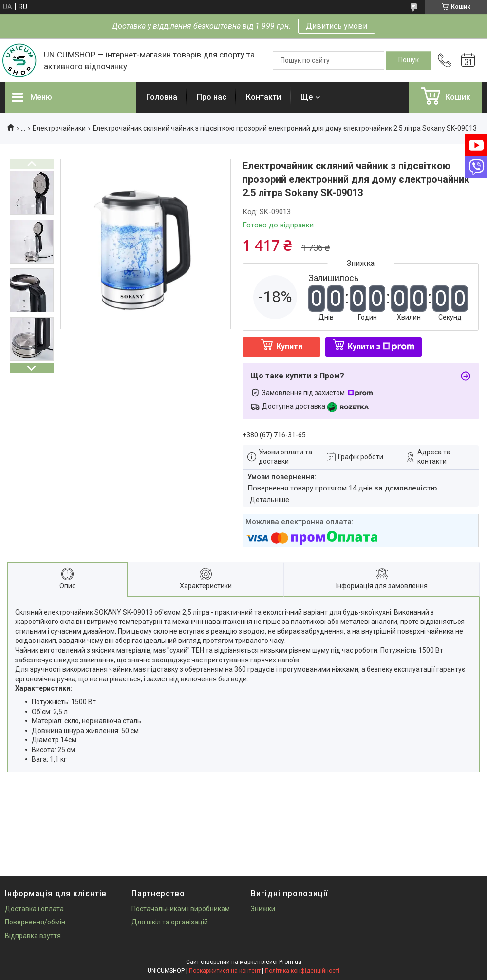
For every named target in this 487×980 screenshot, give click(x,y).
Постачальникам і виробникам (181, 909)
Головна (162, 97)
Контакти (263, 97)
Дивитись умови (337, 26)
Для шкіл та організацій (170, 922)
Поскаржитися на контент (225, 971)
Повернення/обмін (35, 922)
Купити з (381, 347)
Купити (289, 347)
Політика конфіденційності (302, 971)
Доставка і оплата (34, 909)
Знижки (263, 909)
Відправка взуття (33, 936)
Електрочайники (59, 128)
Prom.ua (290, 962)
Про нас (212, 97)
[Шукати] (409, 60)
